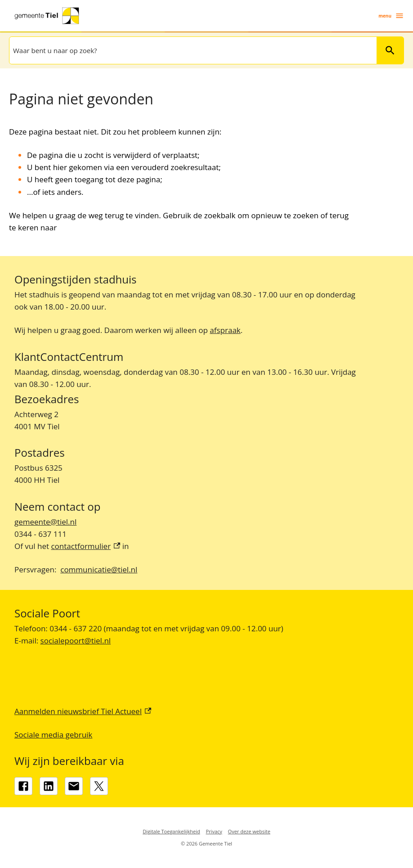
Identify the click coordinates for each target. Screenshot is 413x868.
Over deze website (249, 831)
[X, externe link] (99, 786)
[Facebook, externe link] (23, 786)
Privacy (214, 831)
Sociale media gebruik (53, 735)
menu (391, 16)
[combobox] (192, 50)
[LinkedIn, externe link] (49, 786)
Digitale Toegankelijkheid (171, 831)
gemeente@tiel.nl (45, 522)
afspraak (225, 330)
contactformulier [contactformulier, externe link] (85, 546)
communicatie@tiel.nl (99, 569)
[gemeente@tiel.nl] (74, 786)
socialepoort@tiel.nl (76, 641)
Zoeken (386, 50)
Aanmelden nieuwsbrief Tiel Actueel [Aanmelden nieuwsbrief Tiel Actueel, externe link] (83, 711)
